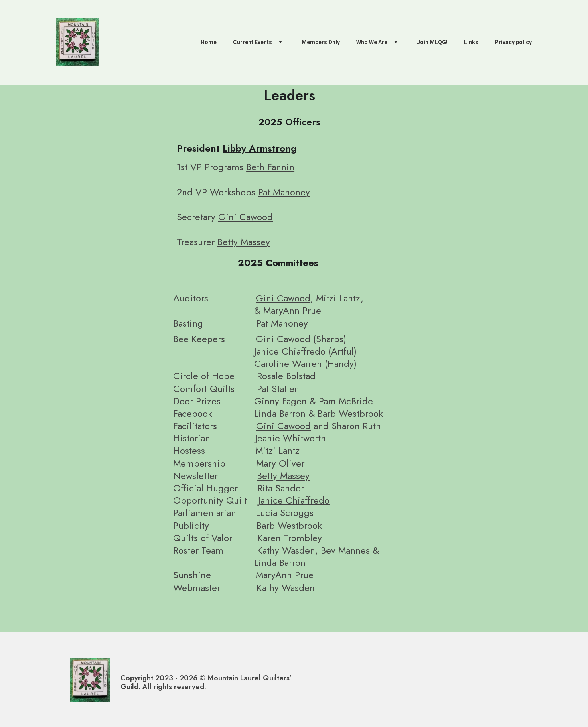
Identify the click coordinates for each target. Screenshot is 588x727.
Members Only (321, 42)
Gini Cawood (246, 217)
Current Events (253, 42)
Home (209, 42)
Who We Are (372, 42)
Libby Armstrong (260, 148)
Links (471, 42)
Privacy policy (513, 42)
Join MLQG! (432, 42)
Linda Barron (280, 413)
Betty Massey (244, 242)
